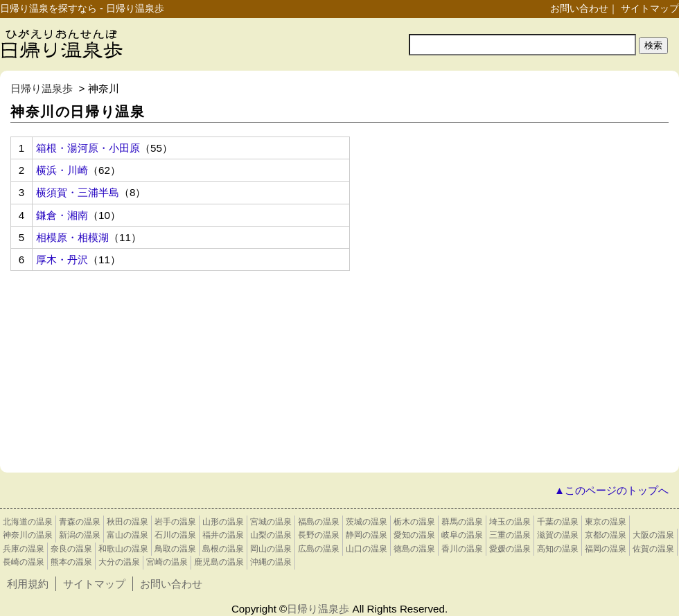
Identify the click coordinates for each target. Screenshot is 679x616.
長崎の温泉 (24, 562)
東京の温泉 (606, 522)
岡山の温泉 (271, 549)
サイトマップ (650, 8)
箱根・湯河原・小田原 (88, 148)
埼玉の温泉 (510, 522)
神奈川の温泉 (28, 535)
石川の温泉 (175, 535)
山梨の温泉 (271, 535)
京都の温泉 (606, 535)
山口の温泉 (367, 549)
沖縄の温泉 (271, 562)
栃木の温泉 (414, 522)
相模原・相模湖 (72, 237)
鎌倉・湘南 (62, 215)
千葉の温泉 (558, 522)
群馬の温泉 (462, 522)
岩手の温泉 (175, 522)
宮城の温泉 (271, 522)
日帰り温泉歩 (42, 88)
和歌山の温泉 (123, 549)
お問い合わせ (579, 8)
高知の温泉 (558, 549)
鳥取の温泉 (175, 549)
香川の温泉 (462, 549)
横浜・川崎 (62, 170)
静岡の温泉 (367, 535)
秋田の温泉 (127, 522)
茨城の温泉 (367, 522)
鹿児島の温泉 (219, 562)
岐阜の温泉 (462, 535)
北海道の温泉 (28, 522)
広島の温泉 (319, 549)
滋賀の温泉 (558, 535)
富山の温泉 (127, 535)
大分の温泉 (119, 562)
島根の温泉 (223, 549)
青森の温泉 (80, 522)
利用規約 (28, 584)
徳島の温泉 (414, 549)
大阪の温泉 (653, 535)
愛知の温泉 (414, 535)
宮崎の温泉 (167, 562)
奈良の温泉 (71, 549)
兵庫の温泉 (24, 549)
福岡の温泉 (606, 549)
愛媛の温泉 (510, 549)
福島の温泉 (319, 522)
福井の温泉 (223, 535)
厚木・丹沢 (62, 259)
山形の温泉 (223, 522)
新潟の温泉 (80, 535)
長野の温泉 (319, 535)
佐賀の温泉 (653, 549)
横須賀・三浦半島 (78, 192)
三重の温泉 (510, 535)
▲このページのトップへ (611, 490)
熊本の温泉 (71, 562)
